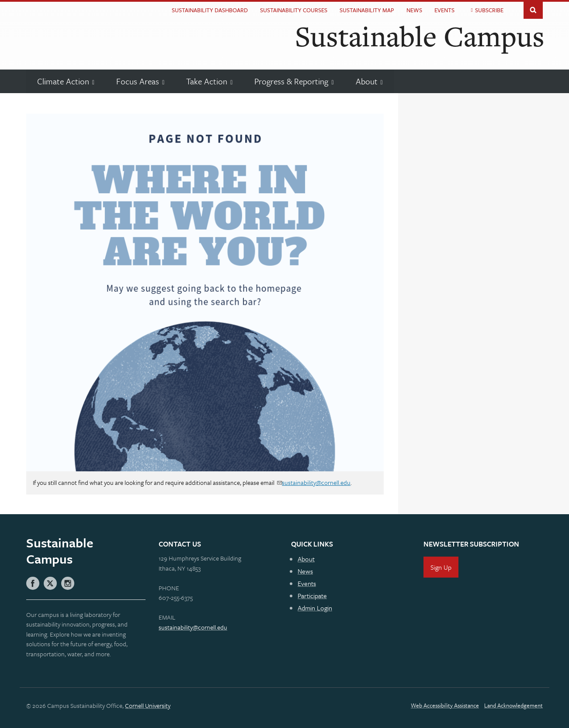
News (414, 10)
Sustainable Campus (420, 36)
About (306, 559)
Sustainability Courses (294, 10)
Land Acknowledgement (513, 705)
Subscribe (489, 10)
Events (444, 10)
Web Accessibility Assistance (445, 705)
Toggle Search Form (533, 9)
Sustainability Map (367, 10)
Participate (312, 596)
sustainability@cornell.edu (316, 482)
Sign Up (441, 567)
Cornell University (148, 705)
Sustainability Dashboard (210, 10)
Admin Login (315, 608)
